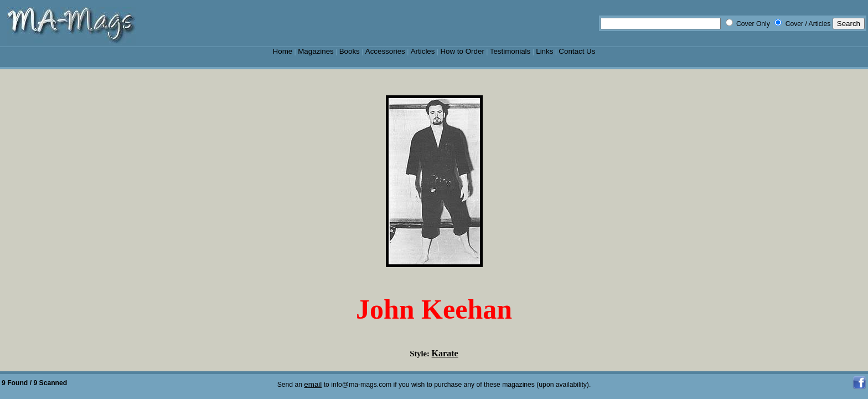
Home (283, 51)
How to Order (462, 51)
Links (544, 51)
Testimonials (510, 51)
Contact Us (577, 51)
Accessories (385, 51)
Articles (423, 51)
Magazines (316, 51)
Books (350, 51)
